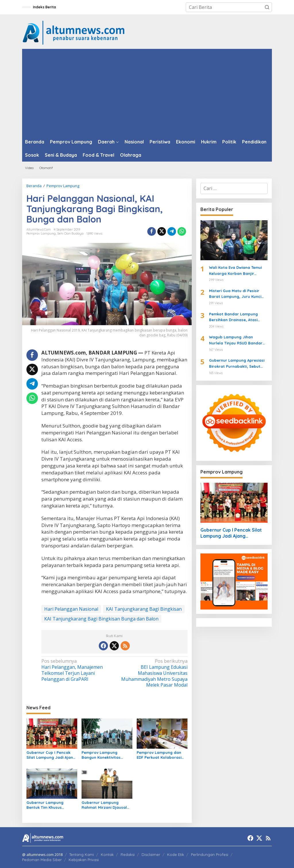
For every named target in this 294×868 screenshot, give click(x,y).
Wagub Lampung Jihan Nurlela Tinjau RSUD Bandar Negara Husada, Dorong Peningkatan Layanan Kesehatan (236, 340)
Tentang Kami (82, 854)
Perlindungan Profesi (210, 854)
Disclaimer (151, 854)
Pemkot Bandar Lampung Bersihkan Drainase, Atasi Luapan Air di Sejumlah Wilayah (233, 317)
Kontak (107, 854)
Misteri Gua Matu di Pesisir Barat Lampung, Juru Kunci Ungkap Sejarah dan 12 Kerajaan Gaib (235, 294)
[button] (267, 7)
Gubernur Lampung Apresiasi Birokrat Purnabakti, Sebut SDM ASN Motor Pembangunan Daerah (238, 364)
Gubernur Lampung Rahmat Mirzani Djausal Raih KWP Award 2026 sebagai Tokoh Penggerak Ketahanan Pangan (106, 805)
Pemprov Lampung (41, 233)
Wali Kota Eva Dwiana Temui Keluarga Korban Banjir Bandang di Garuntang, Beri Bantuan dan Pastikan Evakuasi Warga (236, 271)
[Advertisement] (147, 92)
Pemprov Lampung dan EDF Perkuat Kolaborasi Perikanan (159, 755)
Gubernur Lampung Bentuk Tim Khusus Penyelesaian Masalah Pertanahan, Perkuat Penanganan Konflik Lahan (48, 805)
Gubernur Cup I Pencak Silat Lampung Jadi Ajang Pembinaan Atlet (51, 755)
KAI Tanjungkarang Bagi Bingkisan (144, 609)
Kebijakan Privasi (84, 860)
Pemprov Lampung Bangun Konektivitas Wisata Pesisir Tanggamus (107, 755)
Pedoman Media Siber (42, 860)
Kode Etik (176, 854)
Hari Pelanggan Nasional (71, 609)
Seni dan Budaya (70, 233)
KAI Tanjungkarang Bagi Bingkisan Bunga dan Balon (101, 619)
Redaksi (128, 854)
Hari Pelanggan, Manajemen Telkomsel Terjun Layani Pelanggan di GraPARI (76, 670)
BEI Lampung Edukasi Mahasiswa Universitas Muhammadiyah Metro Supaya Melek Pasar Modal (152, 673)
